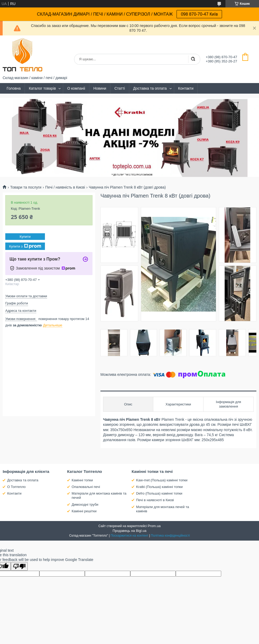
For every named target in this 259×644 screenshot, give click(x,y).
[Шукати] (193, 59)
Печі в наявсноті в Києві (155, 500)
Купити (25, 237)
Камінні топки (82, 480)
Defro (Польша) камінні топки (159, 493)
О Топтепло (16, 487)
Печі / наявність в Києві (65, 187)
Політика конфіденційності (170, 536)
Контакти (186, 88)
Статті (120, 88)
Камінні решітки (84, 511)
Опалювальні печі (86, 487)
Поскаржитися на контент (129, 536)
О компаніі (76, 88)
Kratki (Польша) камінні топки (159, 487)
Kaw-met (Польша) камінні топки (162, 480)
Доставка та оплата (150, 88)
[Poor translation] (19, 566)
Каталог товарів (42, 88)
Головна (14, 88)
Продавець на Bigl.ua (129, 531)
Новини (100, 88)
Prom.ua (154, 526)
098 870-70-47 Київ (199, 14)
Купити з (25, 246)
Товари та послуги (26, 187)
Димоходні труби (85, 504)
